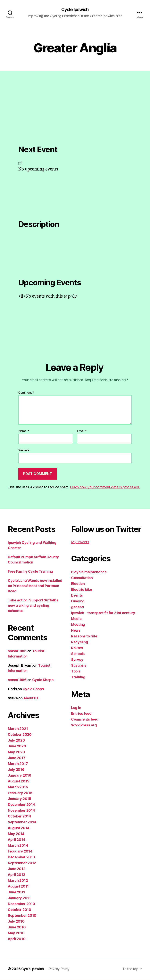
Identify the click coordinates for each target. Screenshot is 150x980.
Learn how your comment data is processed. (105, 487)
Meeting (78, 625)
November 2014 (21, 811)
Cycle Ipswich (75, 10)
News (76, 631)
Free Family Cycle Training (30, 572)
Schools (78, 654)
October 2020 (20, 735)
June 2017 (17, 758)
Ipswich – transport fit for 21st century (103, 613)
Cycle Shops (43, 680)
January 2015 (20, 799)
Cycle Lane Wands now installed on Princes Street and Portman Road (35, 586)
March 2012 (18, 881)
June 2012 (17, 869)
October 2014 (19, 816)
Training (78, 677)
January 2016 (20, 776)
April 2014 (17, 840)
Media (76, 619)
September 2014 (22, 822)
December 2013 (21, 857)
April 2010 (17, 939)
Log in (76, 708)
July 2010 (16, 922)
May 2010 (16, 933)
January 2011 (19, 898)
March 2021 (18, 729)
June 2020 (17, 746)
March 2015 (18, 787)
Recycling (80, 642)
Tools (76, 671)
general (78, 607)
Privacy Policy (61, 969)
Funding (78, 601)
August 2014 (19, 828)
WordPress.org (84, 725)
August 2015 (19, 781)
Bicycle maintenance (89, 572)
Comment (26, 393)
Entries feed (81, 714)
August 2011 (18, 886)
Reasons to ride (84, 636)
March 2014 (18, 846)
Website (24, 451)
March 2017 (18, 764)
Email (82, 431)
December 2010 (21, 904)
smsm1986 (17, 651)
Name (24, 431)
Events (77, 595)
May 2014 (16, 834)
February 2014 (20, 851)
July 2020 (16, 740)
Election (78, 584)
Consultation (82, 578)
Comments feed (85, 719)
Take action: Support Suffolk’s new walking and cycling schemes (33, 606)
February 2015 (20, 793)
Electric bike (82, 590)
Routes (77, 648)
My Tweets (80, 542)
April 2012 (16, 875)
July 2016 (16, 770)
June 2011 (16, 892)
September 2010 (22, 916)
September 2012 (22, 863)
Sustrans (79, 666)
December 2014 (21, 805)
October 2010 (20, 910)
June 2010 (17, 927)
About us (31, 698)
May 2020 (16, 752)
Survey (77, 660)
